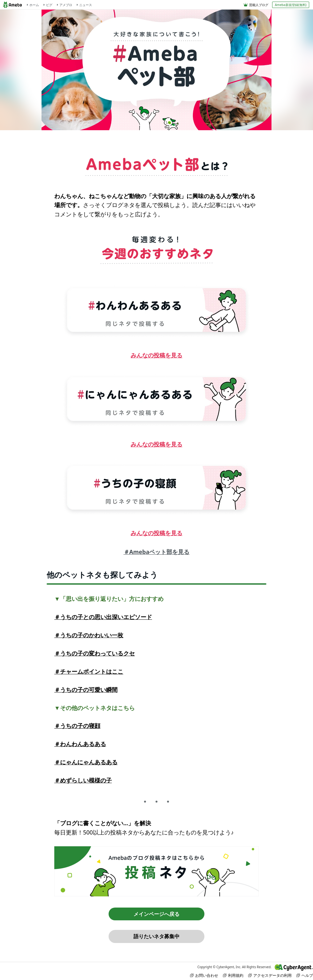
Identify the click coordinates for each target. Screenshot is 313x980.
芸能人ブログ (259, 5)
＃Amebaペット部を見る (157, 552)
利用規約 (233, 975)
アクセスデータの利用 (270, 975)
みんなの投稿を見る (156, 355)
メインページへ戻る (156, 914)
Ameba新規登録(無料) (290, 5)
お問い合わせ (204, 975)
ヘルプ (305, 975)
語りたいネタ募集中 (156, 936)
